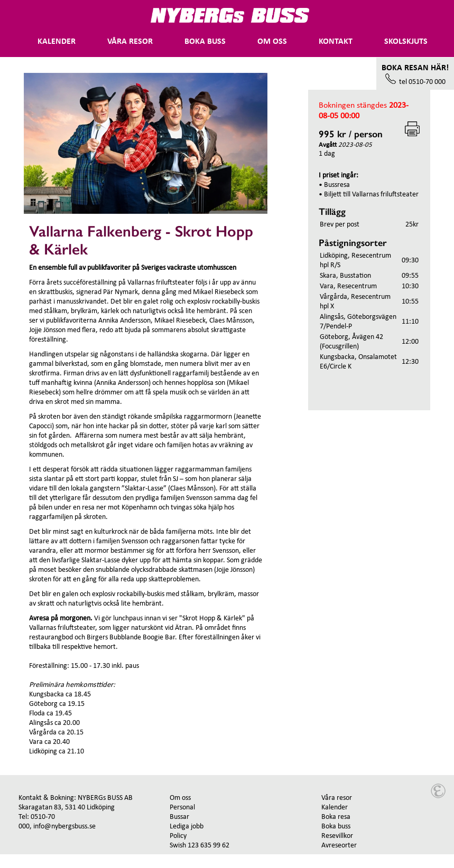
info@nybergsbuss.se (64, 827)
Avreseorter (339, 846)
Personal (182, 808)
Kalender (57, 42)
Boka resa (336, 817)
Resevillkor (337, 836)
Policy (178, 836)
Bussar (179, 817)
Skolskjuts (406, 42)
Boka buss (205, 42)
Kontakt (336, 42)
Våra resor (337, 798)
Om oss (272, 42)
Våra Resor (130, 42)
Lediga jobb (187, 827)
